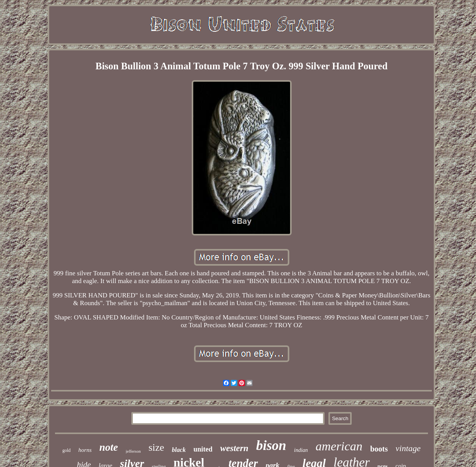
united (203, 449)
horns (85, 450)
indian (301, 450)
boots (379, 449)
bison (271, 446)
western (234, 448)
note (108, 447)
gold (66, 450)
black (179, 450)
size (156, 447)
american (339, 446)
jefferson (133, 451)
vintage (408, 448)
